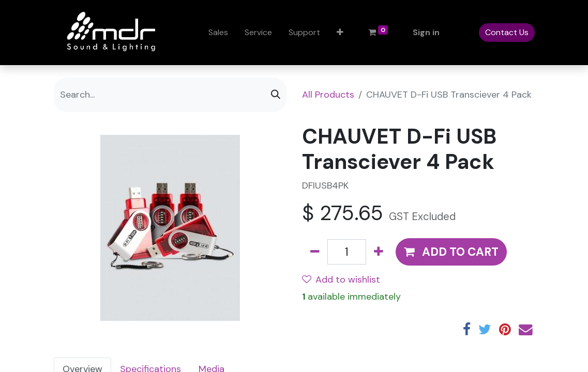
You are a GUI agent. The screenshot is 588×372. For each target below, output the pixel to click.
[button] (340, 33)
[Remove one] (315, 252)
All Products (328, 95)
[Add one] (379, 252)
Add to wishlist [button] (341, 280)
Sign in (426, 32)
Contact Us (507, 32)
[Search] (276, 95)
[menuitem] (218, 33)
